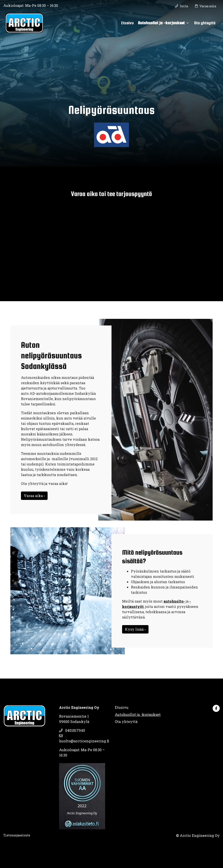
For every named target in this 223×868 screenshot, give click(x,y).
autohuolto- (174, 601)
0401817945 (72, 730)
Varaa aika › (34, 496)
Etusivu (127, 23)
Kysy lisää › (135, 629)
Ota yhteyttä (205, 23)
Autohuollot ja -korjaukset (161, 23)
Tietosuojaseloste (17, 835)
